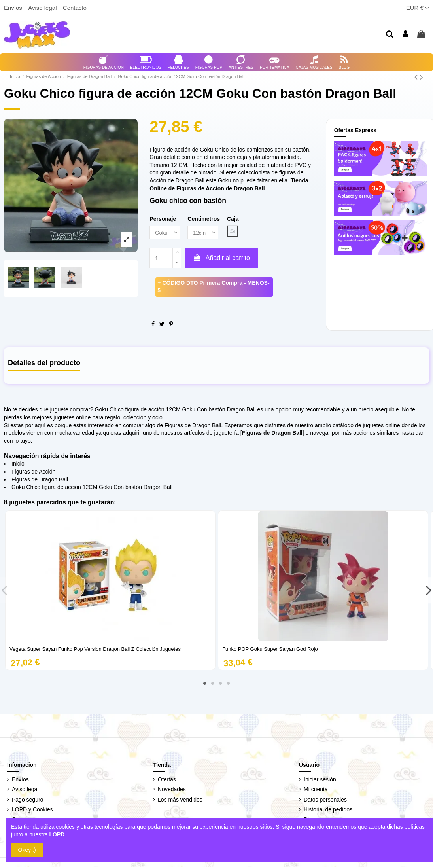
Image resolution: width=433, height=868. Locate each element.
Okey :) (27, 850)
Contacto (75, 8)
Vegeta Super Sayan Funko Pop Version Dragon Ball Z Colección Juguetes (95, 650)
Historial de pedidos (328, 810)
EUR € (418, 8)
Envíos (14, 8)
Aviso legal (43, 8)
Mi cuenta (316, 790)
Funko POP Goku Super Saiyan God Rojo (270, 650)
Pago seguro (27, 800)
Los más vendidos (180, 800)
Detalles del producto (44, 363)
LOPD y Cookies (32, 810)
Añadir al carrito (221, 259)
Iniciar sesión (320, 780)
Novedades (172, 790)
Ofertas (167, 780)
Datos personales (325, 800)
